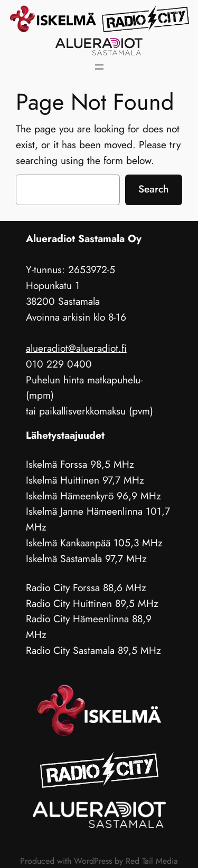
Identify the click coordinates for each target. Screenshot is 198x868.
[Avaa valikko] (99, 67)
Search (153, 189)
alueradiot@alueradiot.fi (76, 348)
